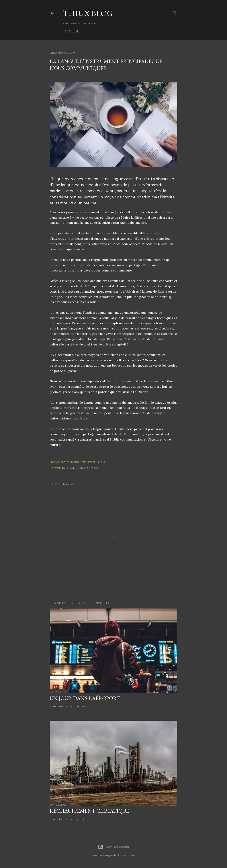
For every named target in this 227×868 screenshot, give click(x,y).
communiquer (70, 462)
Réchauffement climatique (89, 811)
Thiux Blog (88, 13)
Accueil (72, 31)
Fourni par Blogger (113, 847)
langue (101, 462)
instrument (88, 462)
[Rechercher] (175, 12)
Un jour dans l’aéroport (85, 698)
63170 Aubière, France (84, 468)
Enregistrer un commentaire (68, 706)
